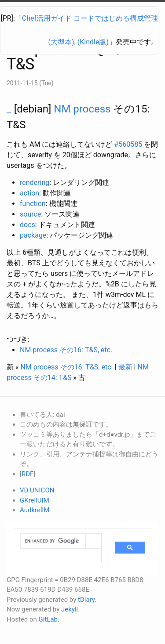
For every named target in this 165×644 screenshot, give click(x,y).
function (33, 204)
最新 (125, 367)
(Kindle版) (93, 42)
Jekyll (70, 609)
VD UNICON (37, 490)
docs (27, 225)
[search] (53, 541)
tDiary (86, 600)
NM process (82, 109)
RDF (27, 474)
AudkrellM (35, 510)
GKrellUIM (35, 500)
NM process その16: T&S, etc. (66, 350)
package (33, 235)
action (29, 193)
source (30, 214)
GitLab (48, 619)
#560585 (128, 144)
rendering (35, 183)
